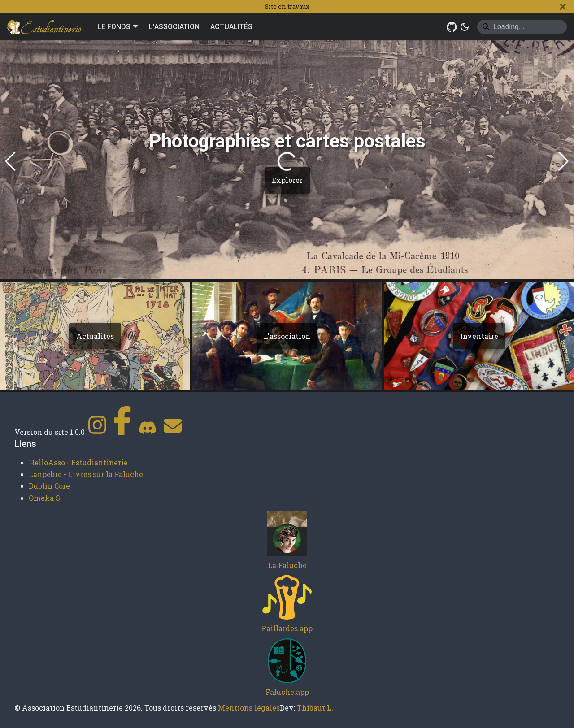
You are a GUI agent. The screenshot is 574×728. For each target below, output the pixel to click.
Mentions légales (249, 708)
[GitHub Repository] (452, 27)
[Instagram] (97, 432)
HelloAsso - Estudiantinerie (78, 462)
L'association (287, 336)
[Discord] (148, 432)
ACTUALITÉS (231, 27)
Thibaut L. (315, 708)
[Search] (522, 27)
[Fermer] (563, 6)
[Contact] (173, 432)
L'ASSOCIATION (174, 27)
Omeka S (44, 498)
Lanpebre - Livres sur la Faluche (86, 474)
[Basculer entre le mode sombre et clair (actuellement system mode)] (465, 27)
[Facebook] (122, 432)
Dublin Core (49, 486)
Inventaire (479, 336)
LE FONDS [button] (114, 27)
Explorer (287, 180)
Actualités (95, 336)
